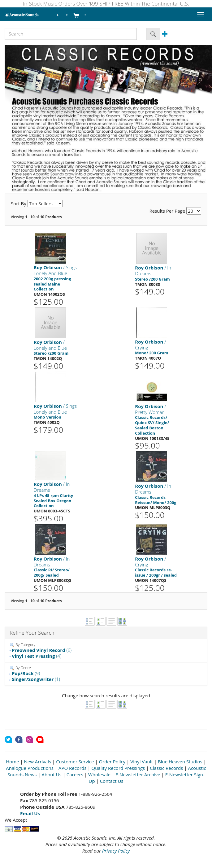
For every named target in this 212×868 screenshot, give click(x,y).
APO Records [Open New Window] (72, 768)
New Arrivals (38, 762)
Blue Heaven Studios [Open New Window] (180, 762)
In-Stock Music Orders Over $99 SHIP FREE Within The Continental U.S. (106, 4)
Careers (75, 774)
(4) (37, 656)
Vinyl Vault (142, 762)
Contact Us (112, 781)
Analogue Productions (30, 768)
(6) (42, 650)
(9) (26, 673)
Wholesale (99, 774)
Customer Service (75, 762)
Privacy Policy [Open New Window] (116, 851)
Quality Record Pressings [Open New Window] (118, 768)
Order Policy (112, 762)
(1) (36, 679)
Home (12, 762)
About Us (52, 774)
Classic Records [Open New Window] (166, 768)
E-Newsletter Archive (138, 774)
